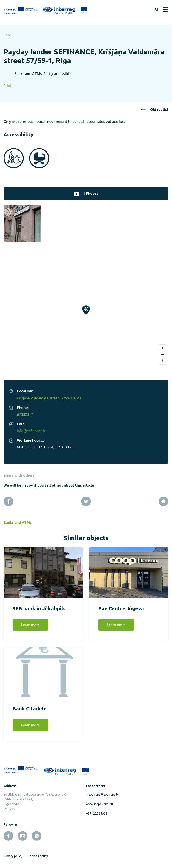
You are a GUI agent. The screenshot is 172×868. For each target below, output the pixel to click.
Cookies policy (38, 853)
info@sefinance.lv (31, 428)
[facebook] (8, 833)
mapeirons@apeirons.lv (102, 792)
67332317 (25, 412)
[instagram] (23, 833)
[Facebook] (9, 499)
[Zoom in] (163, 345)
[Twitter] (86, 499)
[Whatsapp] (163, 499)
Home (8, 35)
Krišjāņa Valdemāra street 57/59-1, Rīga (49, 395)
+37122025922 (97, 811)
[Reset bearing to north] (163, 358)
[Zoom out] (163, 352)
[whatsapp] (37, 833)
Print (7, 86)
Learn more (30, 622)
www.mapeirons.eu (99, 801)
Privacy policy (13, 853)
